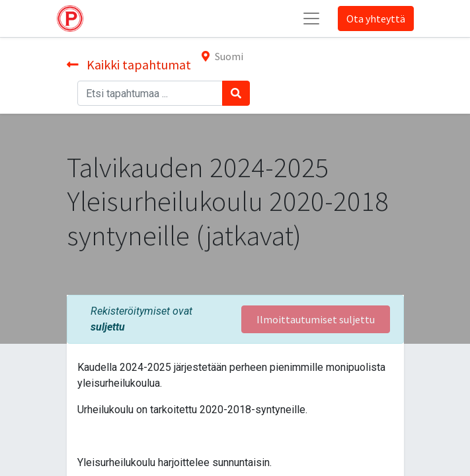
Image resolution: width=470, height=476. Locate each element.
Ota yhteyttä (376, 19)
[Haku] (236, 93)
